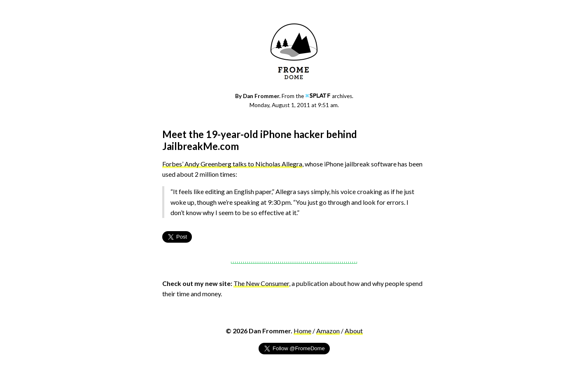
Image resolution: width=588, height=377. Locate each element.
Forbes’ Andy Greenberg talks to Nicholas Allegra (232, 164)
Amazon (328, 331)
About (354, 331)
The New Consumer (261, 283)
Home (302, 331)
